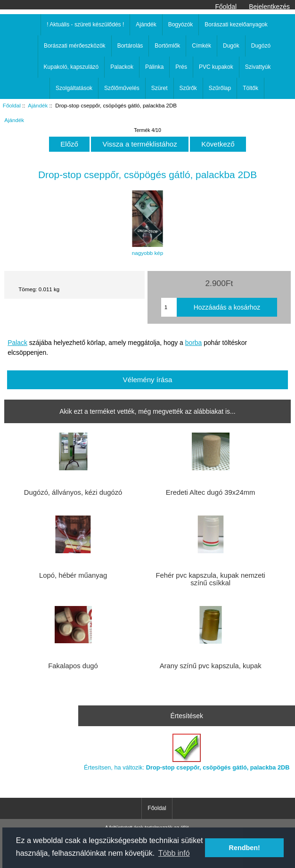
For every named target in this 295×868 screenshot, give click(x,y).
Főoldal (226, 7)
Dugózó (261, 46)
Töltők (250, 88)
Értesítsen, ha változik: (187, 752)
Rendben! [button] (245, 848)
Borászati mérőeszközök (75, 46)
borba (194, 343)
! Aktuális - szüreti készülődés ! (85, 25)
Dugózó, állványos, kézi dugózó (73, 492)
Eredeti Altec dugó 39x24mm (211, 492)
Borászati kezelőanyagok (236, 25)
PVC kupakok (216, 67)
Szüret (160, 88)
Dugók (231, 46)
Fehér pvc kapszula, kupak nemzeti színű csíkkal (210, 579)
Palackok (122, 67)
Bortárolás (130, 46)
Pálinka (154, 67)
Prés (181, 67)
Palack (17, 343)
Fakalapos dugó (73, 666)
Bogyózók (181, 25)
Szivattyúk (258, 67)
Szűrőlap (220, 88)
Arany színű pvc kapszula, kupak (211, 666)
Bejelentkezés (269, 7)
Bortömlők (167, 46)
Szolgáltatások (74, 88)
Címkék (201, 46)
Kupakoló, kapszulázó (71, 67)
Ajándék (38, 105)
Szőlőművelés (122, 88)
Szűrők (188, 88)
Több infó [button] (174, 853)
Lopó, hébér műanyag (73, 575)
